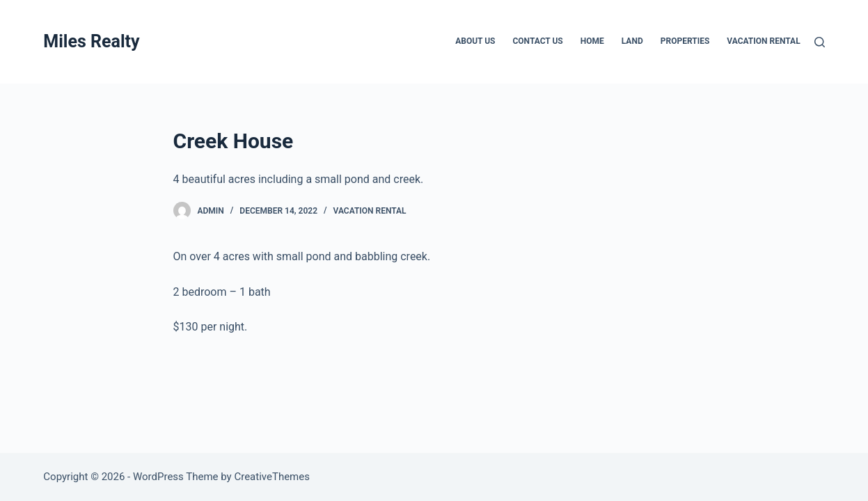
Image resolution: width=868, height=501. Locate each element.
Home (592, 41)
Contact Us (537, 41)
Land (632, 41)
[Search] (820, 42)
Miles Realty (91, 41)
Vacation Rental (763, 41)
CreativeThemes (272, 477)
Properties (685, 41)
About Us (475, 41)
